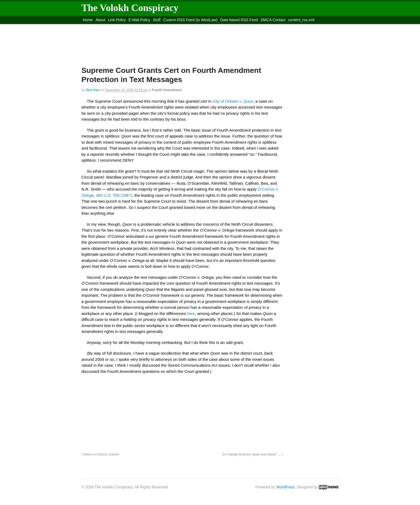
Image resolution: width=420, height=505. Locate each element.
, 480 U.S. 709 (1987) (113, 195)
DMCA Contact (273, 20)
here (191, 313)
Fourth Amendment (167, 90)
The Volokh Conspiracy (130, 8)
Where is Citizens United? (100, 454)
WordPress (286, 487)
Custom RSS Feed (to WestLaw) (190, 20)
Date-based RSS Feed (239, 20)
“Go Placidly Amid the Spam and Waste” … (252, 454)
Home (88, 20)
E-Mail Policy (139, 20)
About (100, 20)
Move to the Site (111, 27)
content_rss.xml (301, 20)
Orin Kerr (93, 90)
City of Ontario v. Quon (233, 101)
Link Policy (117, 20)
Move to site (159, 27)
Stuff (157, 20)
